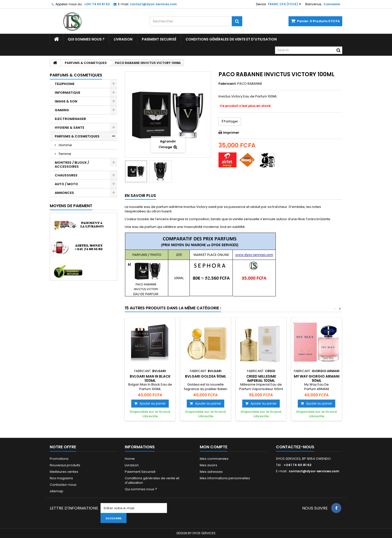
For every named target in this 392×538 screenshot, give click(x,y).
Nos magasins (61, 478)
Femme (65, 154)
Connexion (332, 4)
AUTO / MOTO (66, 184)
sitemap (56, 491)
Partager (230, 121)
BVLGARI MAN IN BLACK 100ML (150, 378)
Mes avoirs (208, 465)
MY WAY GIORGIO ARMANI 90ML (317, 378)
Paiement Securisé (159, 39)
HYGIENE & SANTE (69, 128)
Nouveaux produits (65, 465)
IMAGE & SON (66, 101)
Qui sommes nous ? (86, 39)
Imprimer (231, 133)
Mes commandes (214, 459)
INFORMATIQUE (67, 93)
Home (130, 459)
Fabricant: (227, 84)
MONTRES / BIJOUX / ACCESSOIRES (72, 165)
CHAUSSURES (66, 175)
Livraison (123, 39)
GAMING (62, 110)
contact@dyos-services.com (314, 471)
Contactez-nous (63, 485)
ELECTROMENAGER (70, 119)
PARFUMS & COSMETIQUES (77, 136)
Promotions (59, 459)
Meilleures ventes (64, 472)
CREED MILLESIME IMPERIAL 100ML (261, 378)
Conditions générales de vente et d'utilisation (231, 39)
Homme (65, 145)
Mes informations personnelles (225, 478)
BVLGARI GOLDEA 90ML (206, 376)
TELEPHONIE (65, 84)
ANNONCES (64, 193)
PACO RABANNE (250, 84)
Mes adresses (211, 472)
